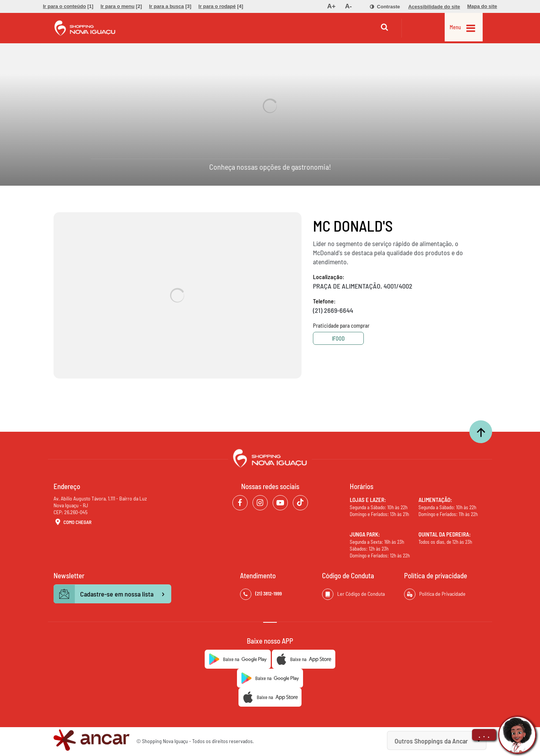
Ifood (341, 339)
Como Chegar (73, 522)
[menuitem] (68, 6)
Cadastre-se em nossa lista (112, 594)
